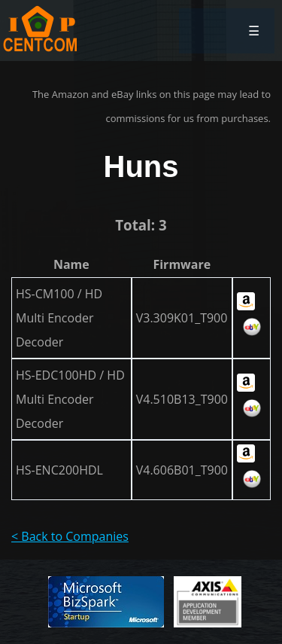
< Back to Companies (70, 536)
